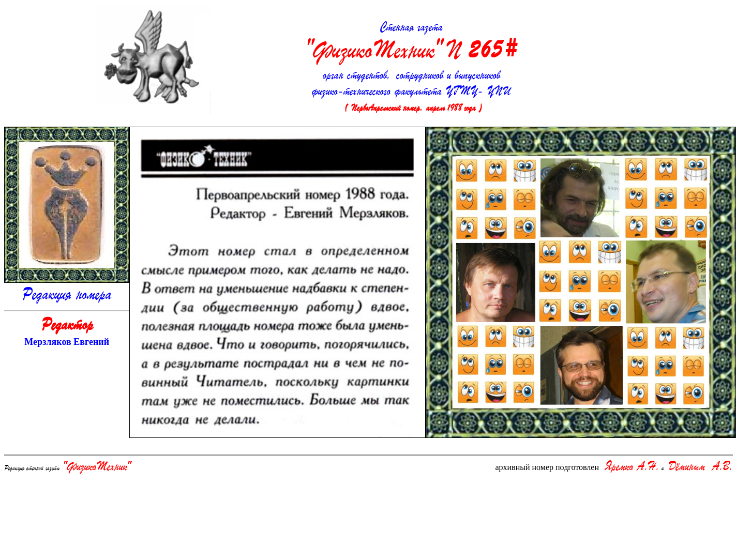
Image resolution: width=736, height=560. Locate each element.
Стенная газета (411, 43)
